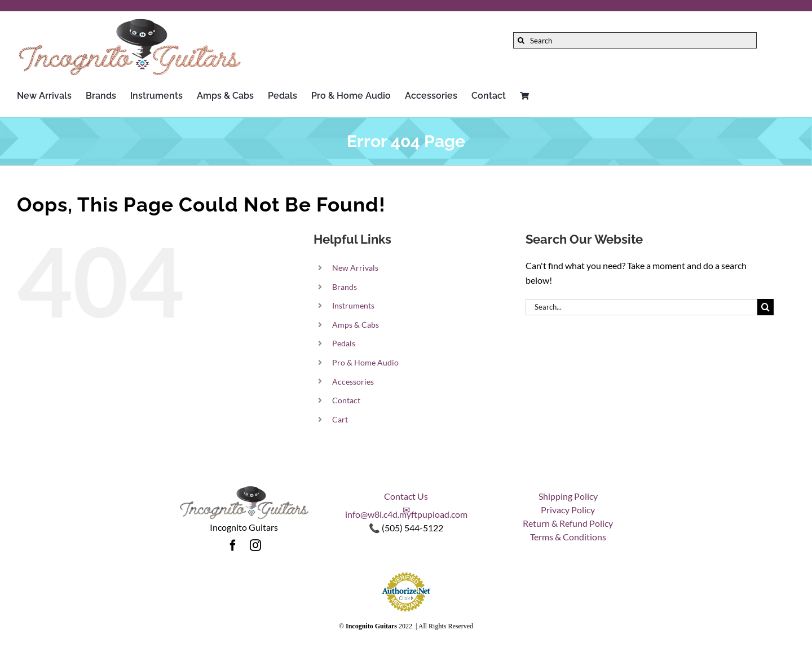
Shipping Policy (568, 496)
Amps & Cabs (356, 325)
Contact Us (406, 496)
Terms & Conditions (568, 537)
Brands (345, 287)
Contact (346, 400)
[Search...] (641, 307)
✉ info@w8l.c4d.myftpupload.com (406, 512)
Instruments (353, 305)
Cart (340, 419)
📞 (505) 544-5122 (406, 528)
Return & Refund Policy (568, 523)
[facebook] (233, 545)
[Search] (635, 40)
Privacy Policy (568, 510)
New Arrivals (355, 268)
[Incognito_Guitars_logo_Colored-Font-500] (130, 21)
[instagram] (255, 545)
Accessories (353, 382)
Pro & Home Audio (365, 362)
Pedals (344, 343)
